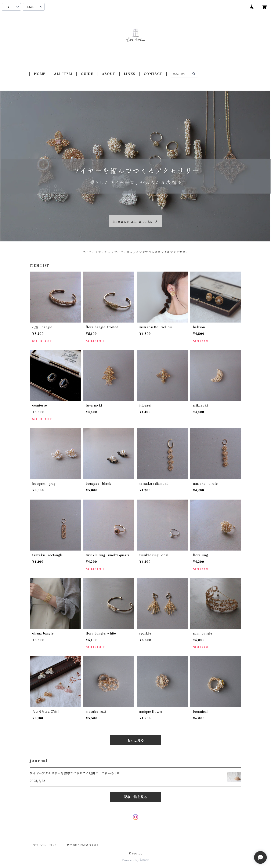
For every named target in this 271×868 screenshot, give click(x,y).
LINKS (129, 74)
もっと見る (135, 740)
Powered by (136, 860)
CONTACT (153, 74)
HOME (40, 74)
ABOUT (109, 74)
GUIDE (87, 74)
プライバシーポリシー (47, 845)
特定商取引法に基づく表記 (83, 845)
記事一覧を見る (135, 797)
